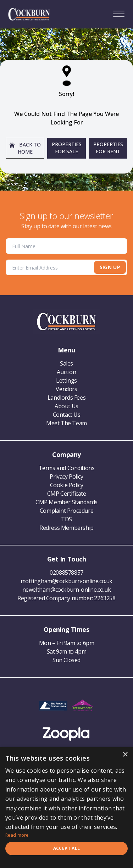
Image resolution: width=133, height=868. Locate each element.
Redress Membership (66, 528)
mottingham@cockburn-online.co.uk (66, 581)
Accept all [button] (67, 848)
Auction (66, 372)
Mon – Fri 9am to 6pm (67, 643)
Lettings (66, 380)
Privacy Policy (66, 476)
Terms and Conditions (67, 468)
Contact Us (67, 415)
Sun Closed (66, 660)
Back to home (25, 148)
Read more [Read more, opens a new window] (17, 835)
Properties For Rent (108, 148)
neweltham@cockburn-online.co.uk (67, 590)
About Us (66, 406)
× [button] (125, 755)
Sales (66, 363)
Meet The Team (66, 423)
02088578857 (66, 573)
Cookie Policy (67, 485)
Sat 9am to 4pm (66, 651)
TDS (66, 519)
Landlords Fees (66, 398)
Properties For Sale (67, 148)
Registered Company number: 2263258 (66, 598)
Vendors (66, 389)
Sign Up (110, 267)
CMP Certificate (67, 494)
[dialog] (66, 808)
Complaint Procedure (66, 511)
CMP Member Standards (66, 502)
